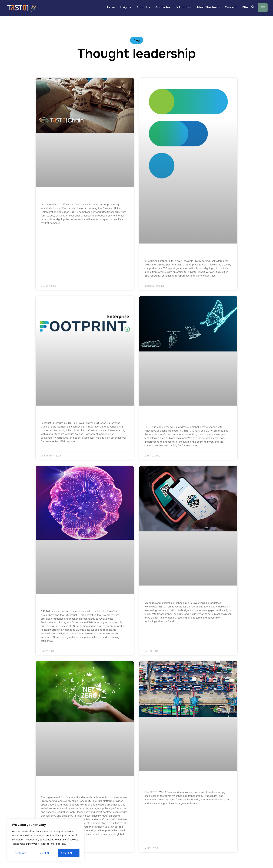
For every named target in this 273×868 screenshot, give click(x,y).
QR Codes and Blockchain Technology (178, 594)
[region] (46, 840)
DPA (245, 7)
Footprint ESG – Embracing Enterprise (74, 415)
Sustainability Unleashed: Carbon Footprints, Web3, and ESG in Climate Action (80, 787)
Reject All (44, 853)
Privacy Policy (38, 844)
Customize (21, 853)
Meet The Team (208, 7)
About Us (143, 7)
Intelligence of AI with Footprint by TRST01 (79, 603)
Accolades (163, 7)
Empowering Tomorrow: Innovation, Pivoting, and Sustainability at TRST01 (188, 417)
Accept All (67, 853)
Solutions (182, 7)
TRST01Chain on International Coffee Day (78, 196)
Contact (231, 7)
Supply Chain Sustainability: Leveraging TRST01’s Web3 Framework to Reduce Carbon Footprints (188, 782)
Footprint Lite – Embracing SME (173, 252)
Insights (126, 7)
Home (110, 7)
